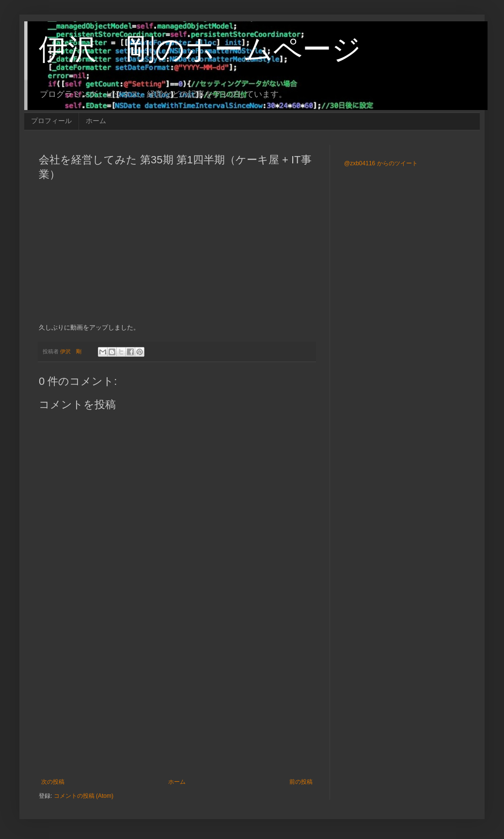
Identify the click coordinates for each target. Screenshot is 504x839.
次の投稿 (53, 782)
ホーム (96, 121)
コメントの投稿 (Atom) (84, 796)
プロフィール (51, 121)
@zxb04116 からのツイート (381, 163)
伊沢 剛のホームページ (200, 49)
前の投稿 (301, 782)
